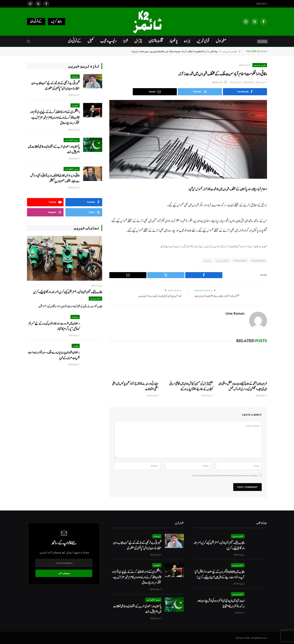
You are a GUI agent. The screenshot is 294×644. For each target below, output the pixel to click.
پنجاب (75, 76)
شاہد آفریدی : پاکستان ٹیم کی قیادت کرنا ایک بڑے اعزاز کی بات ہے (160, 296)
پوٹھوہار (173, 41)
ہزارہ (187, 41)
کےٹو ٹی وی (36, 21)
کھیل (91, 41)
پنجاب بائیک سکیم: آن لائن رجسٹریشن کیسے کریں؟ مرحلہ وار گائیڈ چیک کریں (68, 292)
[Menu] (262, 41)
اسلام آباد (222, 260)
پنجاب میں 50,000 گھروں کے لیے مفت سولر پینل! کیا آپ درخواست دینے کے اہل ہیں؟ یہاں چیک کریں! (220, 574)
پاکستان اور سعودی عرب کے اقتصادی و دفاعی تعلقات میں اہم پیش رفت (54, 149)
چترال (138, 41)
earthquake (258, 260)
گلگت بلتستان (156, 41)
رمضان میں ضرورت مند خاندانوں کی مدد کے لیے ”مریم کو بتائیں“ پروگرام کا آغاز (54, 326)
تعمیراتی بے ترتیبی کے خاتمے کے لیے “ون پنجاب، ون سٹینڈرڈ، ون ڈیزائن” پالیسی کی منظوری (55, 86)
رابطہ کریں (57, 21)
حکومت (75, 105)
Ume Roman (235, 313)
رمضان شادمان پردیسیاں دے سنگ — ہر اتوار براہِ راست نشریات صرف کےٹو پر (54, 355)
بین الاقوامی (72, 140)
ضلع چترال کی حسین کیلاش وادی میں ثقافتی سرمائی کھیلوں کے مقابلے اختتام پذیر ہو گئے (191, 386)
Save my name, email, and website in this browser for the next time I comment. (225, 475)
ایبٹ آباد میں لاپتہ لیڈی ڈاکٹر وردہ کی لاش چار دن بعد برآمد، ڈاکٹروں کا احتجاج (221, 603)
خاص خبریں (95, 298)
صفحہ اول (221, 41)
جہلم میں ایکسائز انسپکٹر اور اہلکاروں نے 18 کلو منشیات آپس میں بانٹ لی (217, 296)
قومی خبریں (203, 41)
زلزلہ (207, 260)
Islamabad (240, 260)
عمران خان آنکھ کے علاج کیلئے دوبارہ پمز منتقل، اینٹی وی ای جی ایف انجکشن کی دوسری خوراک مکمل (243, 386)
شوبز (125, 41)
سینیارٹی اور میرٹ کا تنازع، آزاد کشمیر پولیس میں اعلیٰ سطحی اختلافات (135, 386)
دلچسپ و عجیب (108, 41)
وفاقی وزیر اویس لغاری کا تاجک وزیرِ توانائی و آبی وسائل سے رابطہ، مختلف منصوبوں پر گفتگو (55, 178)
